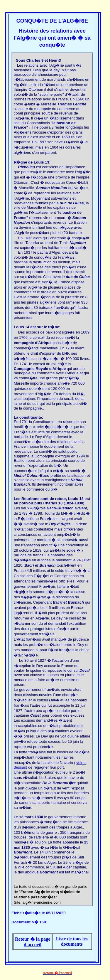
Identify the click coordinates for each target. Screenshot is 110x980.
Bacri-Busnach (60, 508)
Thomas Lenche (72, 104)
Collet (35, 715)
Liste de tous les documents (72, 941)
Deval (85, 670)
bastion (63, 123)
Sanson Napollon (52, 188)
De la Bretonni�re (59, 783)
